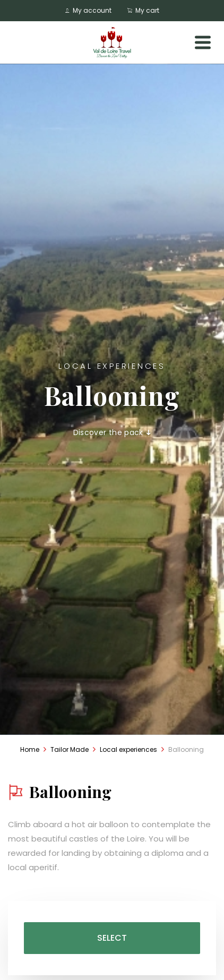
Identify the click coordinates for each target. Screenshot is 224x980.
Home (30, 749)
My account (88, 10)
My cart (143, 10)
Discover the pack (112, 433)
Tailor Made (70, 749)
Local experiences (128, 749)
